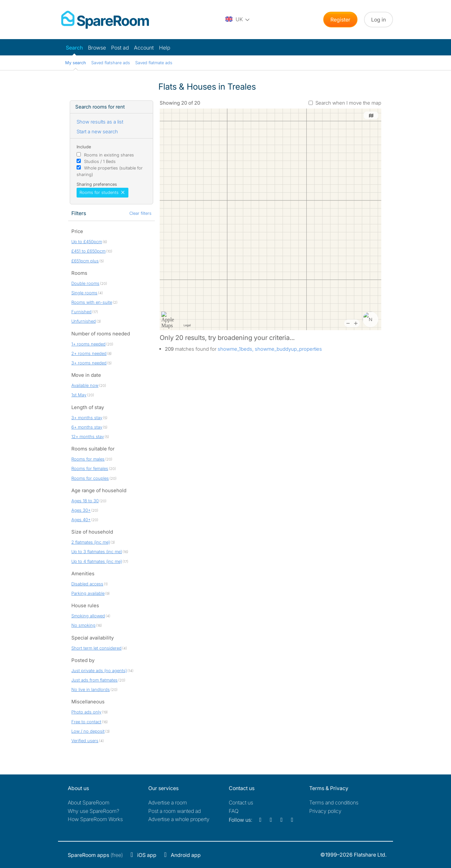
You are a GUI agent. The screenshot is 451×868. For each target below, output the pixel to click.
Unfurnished (84, 321)
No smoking (83, 625)
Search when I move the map (348, 103)
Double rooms (85, 283)
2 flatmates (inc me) (91, 542)
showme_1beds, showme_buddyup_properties (270, 349)
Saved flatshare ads (111, 63)
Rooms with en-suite (92, 302)
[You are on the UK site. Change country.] (238, 20)
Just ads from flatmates (95, 680)
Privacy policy (325, 811)
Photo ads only (86, 712)
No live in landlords (91, 689)
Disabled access (87, 584)
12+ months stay (88, 436)
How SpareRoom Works (95, 819)
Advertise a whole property (179, 819)
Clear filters (140, 213)
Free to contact (86, 722)
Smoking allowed (88, 616)
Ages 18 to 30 (85, 501)
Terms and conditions (334, 802)
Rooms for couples (90, 478)
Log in (378, 20)
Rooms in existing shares (109, 155)
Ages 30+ (81, 510)
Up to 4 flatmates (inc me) (97, 561)
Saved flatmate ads (154, 63)
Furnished (81, 312)
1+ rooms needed (88, 344)
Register (340, 20)
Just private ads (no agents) (99, 670)
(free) (95, 855)
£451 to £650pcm (88, 251)
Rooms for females (90, 468)
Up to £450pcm (87, 242)
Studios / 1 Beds (100, 161)
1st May (79, 395)
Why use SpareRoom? (94, 811)
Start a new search (97, 132)
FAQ (234, 811)
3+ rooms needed (89, 363)
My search (76, 63)
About (89, 802)
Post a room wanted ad (175, 811)
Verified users (85, 741)
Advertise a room (168, 802)
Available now (85, 385)
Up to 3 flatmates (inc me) (97, 552)
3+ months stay (87, 418)
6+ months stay (87, 427)
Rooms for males (88, 459)
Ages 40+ (81, 520)
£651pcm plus (85, 261)
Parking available (88, 593)
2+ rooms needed (89, 353)
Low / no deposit (88, 731)
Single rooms (84, 293)
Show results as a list (100, 122)
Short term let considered (96, 648)
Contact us (241, 802)
